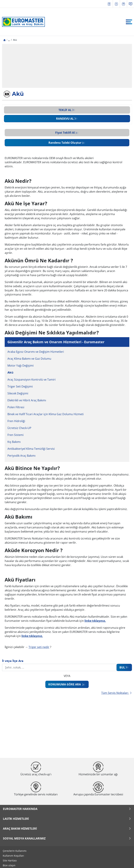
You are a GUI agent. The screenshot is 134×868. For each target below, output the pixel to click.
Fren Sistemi (15, 435)
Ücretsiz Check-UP (19, 428)
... (9, 40)
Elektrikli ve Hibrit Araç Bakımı (27, 400)
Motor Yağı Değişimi (21, 366)
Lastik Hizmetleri (67, 819)
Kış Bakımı (14, 442)
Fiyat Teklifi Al (65, 133)
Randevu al (65, 119)
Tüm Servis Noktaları (117, 693)
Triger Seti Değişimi (20, 386)
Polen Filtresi (16, 407)
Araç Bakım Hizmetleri (67, 829)
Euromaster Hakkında (67, 809)
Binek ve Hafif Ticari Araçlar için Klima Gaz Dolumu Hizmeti (46, 414)
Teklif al (65, 110)
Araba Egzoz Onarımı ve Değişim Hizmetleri (36, 352)
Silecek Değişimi (18, 393)
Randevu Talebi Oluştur (65, 143)
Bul (122, 667)
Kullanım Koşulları (13, 856)
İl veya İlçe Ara (13, 661)
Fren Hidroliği (16, 421)
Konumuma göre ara (65, 684)
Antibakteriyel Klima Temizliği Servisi (31, 449)
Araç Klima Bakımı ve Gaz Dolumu (29, 359)
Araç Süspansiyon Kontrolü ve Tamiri (32, 380)
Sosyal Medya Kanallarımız (67, 838)
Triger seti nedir (39, 647)
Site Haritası (10, 860)
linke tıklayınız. (32, 636)
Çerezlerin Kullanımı (15, 851)
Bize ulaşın (9, 865)
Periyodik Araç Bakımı (21, 456)
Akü (10, 373)
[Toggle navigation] (129, 22)
